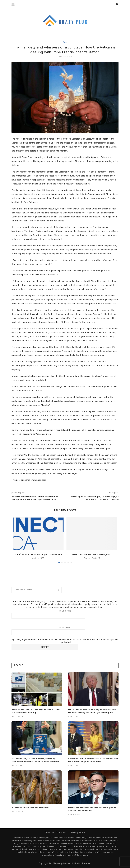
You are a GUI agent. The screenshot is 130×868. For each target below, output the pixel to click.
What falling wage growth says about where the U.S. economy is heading (36, 711)
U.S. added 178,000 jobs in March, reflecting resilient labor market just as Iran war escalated (35, 760)
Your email (65, 631)
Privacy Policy (78, 833)
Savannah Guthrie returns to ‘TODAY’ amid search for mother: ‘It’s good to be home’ (93, 760)
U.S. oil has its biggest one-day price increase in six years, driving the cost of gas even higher (92, 711)
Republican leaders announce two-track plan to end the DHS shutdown (92, 809)
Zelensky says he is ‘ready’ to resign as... (92, 554)
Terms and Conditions (55, 833)
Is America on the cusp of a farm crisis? (31, 808)
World (65, 42)
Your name (65, 614)
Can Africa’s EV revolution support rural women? (38, 554)
